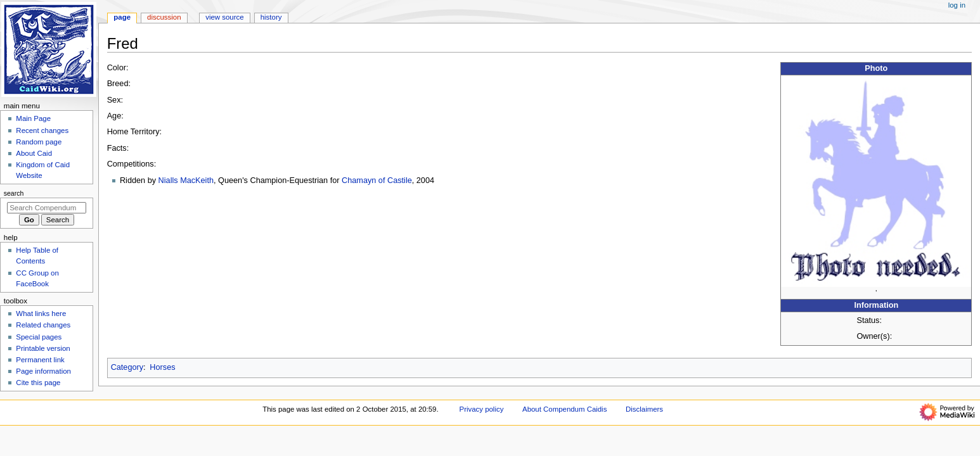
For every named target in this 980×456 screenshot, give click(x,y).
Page (122, 17)
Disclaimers (644, 409)
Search (14, 193)
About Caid (34, 153)
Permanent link (40, 360)
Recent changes (42, 130)
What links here (41, 313)
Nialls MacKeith (186, 180)
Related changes (43, 325)
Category (127, 367)
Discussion (164, 17)
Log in (957, 5)
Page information (43, 371)
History (271, 17)
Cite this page (38, 383)
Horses (162, 367)
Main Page (33, 118)
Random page (39, 142)
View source (224, 17)
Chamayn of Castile (377, 180)
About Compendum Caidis (564, 409)
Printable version (43, 348)
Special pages (39, 337)
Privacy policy (482, 409)
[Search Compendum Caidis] (47, 208)
